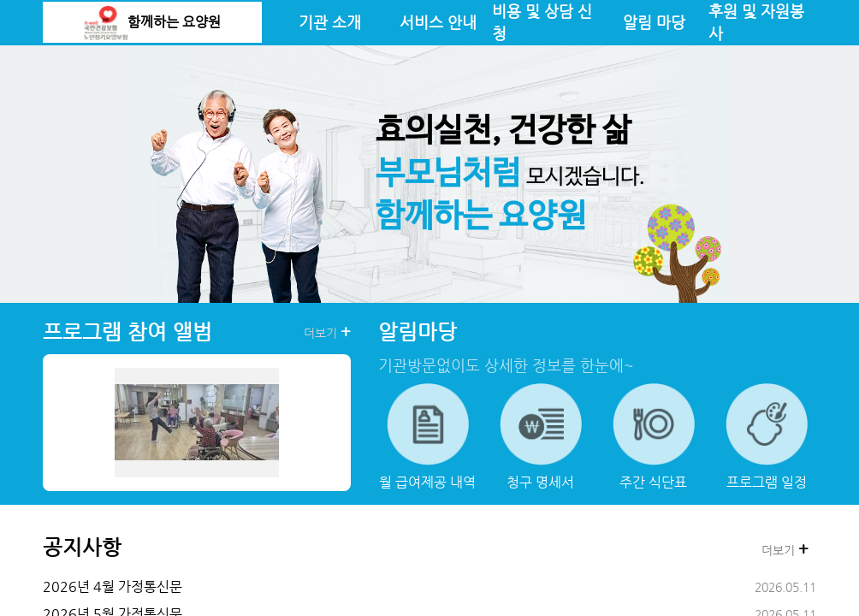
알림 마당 (654, 22)
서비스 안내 (438, 22)
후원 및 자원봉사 (756, 22)
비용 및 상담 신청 (542, 22)
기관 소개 (330, 22)
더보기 (327, 332)
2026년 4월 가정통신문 (113, 586)
